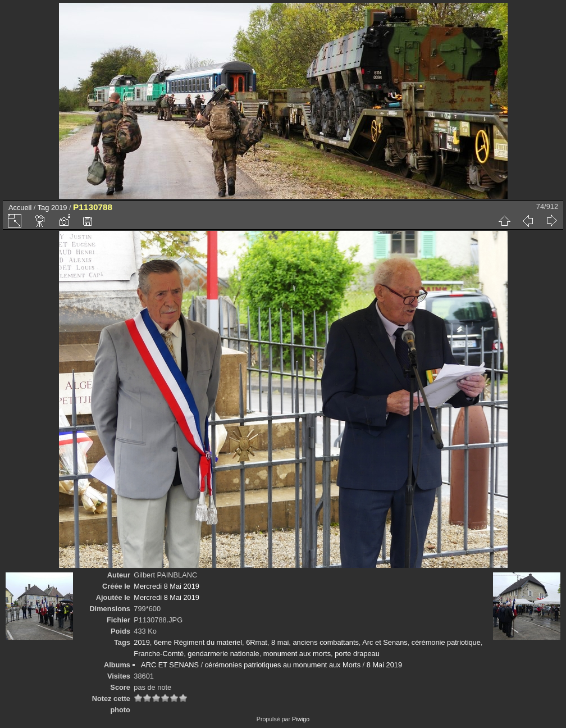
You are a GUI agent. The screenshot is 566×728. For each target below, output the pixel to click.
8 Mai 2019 (384, 665)
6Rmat (257, 642)
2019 (59, 208)
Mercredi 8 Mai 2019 (166, 586)
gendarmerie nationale (223, 654)
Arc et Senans (385, 642)
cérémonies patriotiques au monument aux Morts (283, 665)
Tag (44, 208)
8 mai (280, 642)
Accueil (20, 208)
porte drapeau (357, 654)
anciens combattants (325, 642)
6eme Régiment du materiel (198, 642)
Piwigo (301, 719)
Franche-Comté (159, 654)
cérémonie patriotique (446, 642)
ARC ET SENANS (170, 665)
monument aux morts (297, 654)
